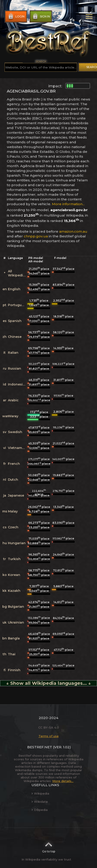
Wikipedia (40, 793)
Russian (15, 368)
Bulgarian (16, 607)
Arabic (13, 400)
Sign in (41, 17)
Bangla (14, 638)
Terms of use (49, 736)
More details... (63, 781)
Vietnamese (18, 448)
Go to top (49, 846)
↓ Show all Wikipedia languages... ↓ (48, 683)
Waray (13, 416)
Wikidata (40, 802)
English (14, 289)
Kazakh (14, 591)
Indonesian (17, 384)
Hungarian (17, 543)
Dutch (13, 480)
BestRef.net (40, 747)
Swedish (15, 432)
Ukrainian (16, 622)
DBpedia (40, 810)
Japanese (16, 495)
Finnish (14, 670)
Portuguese (18, 305)
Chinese (15, 337)
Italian (13, 353)
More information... (68, 204)
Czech (13, 527)
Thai (12, 654)
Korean (14, 575)
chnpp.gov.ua (36, 236)
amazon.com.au (73, 231)
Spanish (15, 321)
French (14, 464)
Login (16, 17)
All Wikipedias (17, 273)
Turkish (14, 559)
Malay (13, 511)
